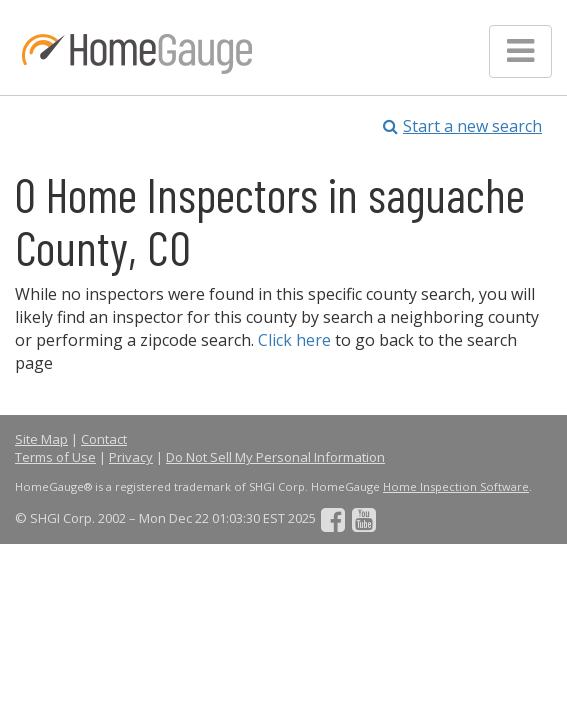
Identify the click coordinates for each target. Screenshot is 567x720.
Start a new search (462, 126)
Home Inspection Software (456, 486)
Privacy (131, 457)
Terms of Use (55, 457)
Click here (294, 340)
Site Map (41, 439)
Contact (104, 439)
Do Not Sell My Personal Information (275, 457)
